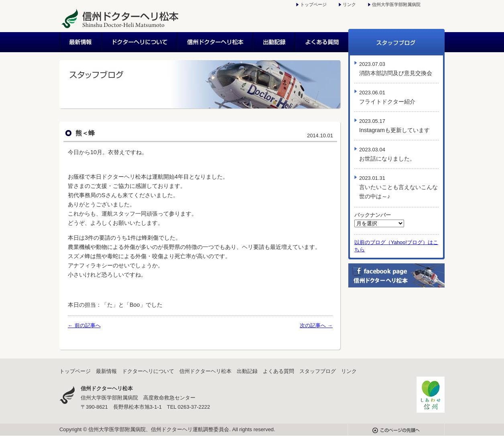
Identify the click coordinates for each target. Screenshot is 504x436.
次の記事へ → (316, 325)
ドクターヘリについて (140, 42)
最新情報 (81, 42)
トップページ (313, 4)
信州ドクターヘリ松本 (216, 42)
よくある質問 (322, 42)
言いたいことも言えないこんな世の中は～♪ (398, 187)
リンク (349, 4)
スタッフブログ (396, 42)
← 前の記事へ (84, 325)
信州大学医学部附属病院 (396, 4)
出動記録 (275, 42)
